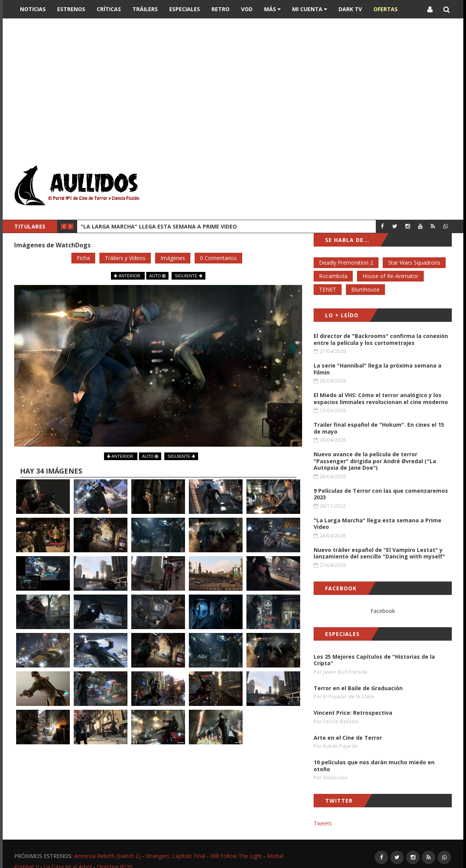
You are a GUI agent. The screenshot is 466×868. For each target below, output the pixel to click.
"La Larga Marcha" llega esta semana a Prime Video (159, 226)
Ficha (83, 258)
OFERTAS (386, 9)
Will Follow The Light (236, 856)
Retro (221, 9)
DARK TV (350, 9)
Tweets (323, 823)
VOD (247, 9)
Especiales (185, 9)
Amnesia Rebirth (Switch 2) (107, 856)
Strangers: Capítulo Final (175, 856)
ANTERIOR (128, 276)
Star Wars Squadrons (414, 263)
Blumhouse (365, 289)
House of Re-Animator (390, 276)
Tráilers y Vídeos (125, 258)
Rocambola (333, 276)
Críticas (109, 9)
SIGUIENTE (188, 276)
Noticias (33, 9)
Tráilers (145, 9)
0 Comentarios (218, 258)
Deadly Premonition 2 (346, 263)
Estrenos (71, 9)
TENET (328, 289)
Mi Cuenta (310, 9)
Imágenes (173, 258)
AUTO (157, 276)
